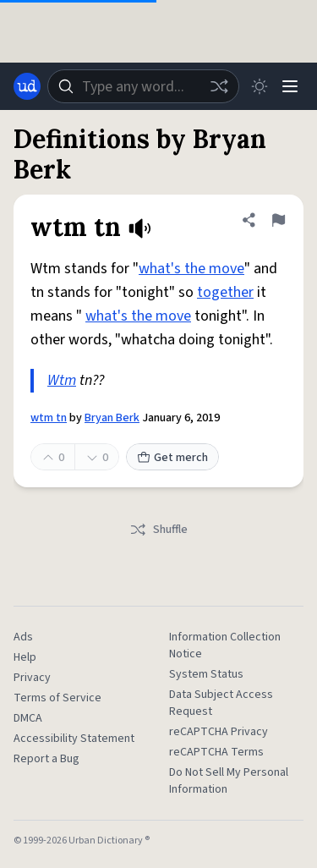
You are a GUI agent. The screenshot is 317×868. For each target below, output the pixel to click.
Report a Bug (46, 759)
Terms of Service (57, 698)
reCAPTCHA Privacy (219, 732)
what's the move (191, 269)
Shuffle (158, 530)
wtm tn (49, 418)
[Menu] (290, 86)
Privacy (32, 678)
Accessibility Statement (74, 739)
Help (25, 657)
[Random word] (219, 86)
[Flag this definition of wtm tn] (278, 220)
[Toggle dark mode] (260, 86)
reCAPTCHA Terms (216, 752)
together (225, 292)
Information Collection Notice (225, 646)
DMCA (28, 718)
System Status (206, 674)
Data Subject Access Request (221, 703)
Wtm (62, 380)
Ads (23, 637)
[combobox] (143, 86)
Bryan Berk (112, 418)
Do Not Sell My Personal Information (229, 781)
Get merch (172, 458)
